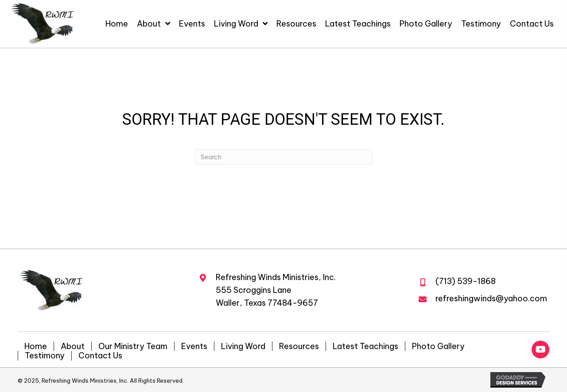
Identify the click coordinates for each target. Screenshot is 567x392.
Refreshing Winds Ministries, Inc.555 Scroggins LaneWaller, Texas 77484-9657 (276, 290)
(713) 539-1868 (466, 281)
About (73, 346)
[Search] (283, 157)
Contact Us (100, 356)
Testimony (45, 356)
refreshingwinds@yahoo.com (491, 298)
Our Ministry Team (133, 346)
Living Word (243, 346)
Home (36, 346)
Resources (299, 346)
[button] (540, 350)
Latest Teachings (365, 346)
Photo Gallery (438, 346)
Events (194, 346)
